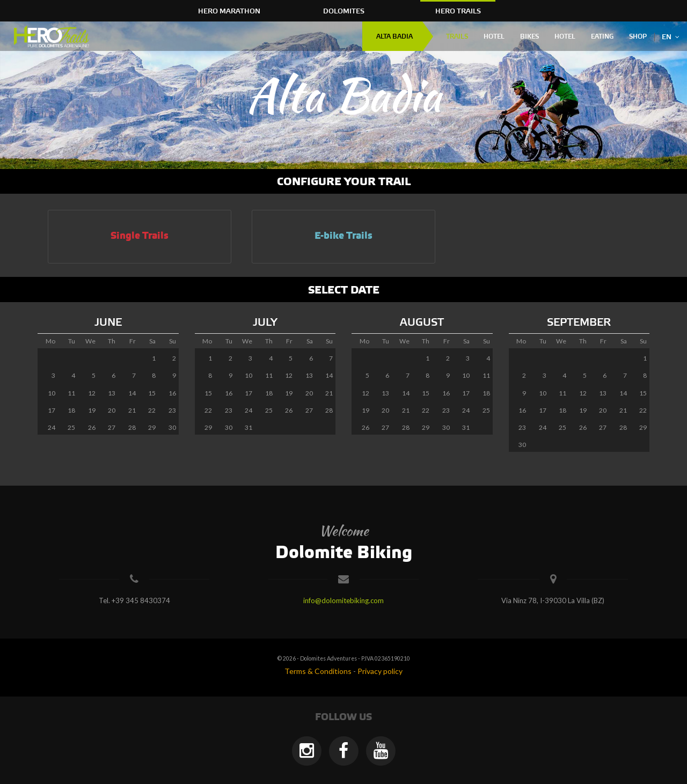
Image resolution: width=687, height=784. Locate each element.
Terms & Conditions (318, 671)
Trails (457, 37)
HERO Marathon (229, 11)
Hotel (494, 37)
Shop (638, 37)
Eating (602, 37)
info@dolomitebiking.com (343, 600)
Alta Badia (394, 37)
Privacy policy (380, 671)
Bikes (529, 37)
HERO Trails (458, 11)
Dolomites (344, 11)
